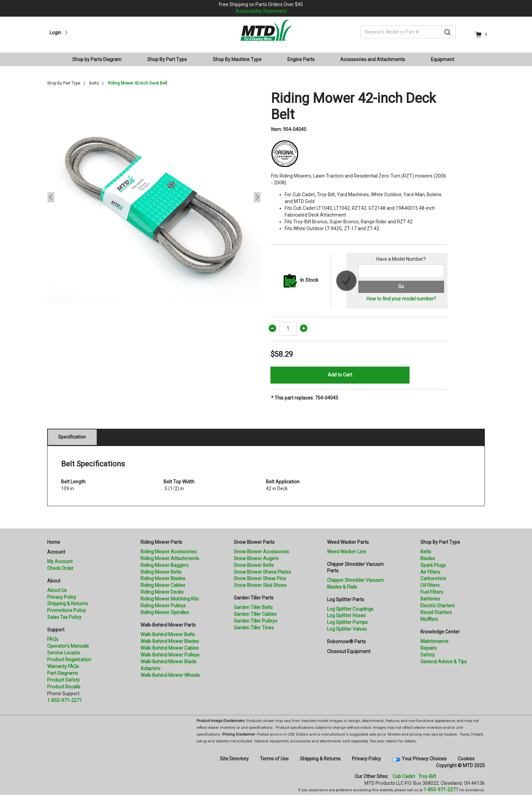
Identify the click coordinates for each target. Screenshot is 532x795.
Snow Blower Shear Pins (260, 578)
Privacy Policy (62, 597)
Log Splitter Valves (347, 629)
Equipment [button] (443, 59)
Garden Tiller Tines (254, 628)
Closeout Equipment (349, 651)
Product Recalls (64, 687)
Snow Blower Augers (256, 558)
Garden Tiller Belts (253, 607)
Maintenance (434, 641)
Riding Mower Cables (163, 585)
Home (54, 542)
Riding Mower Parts (161, 542)
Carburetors (433, 578)
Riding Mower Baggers (165, 565)
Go (401, 286)
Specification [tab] (72, 437)
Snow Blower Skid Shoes (260, 585)
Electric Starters (438, 606)
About (54, 581)
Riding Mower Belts (161, 572)
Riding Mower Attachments (170, 558)
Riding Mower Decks (162, 592)
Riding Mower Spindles (165, 612)
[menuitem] (100, 59)
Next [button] (257, 197)
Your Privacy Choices (424, 759)
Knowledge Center (440, 632)
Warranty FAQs (63, 666)
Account (56, 552)
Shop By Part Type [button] (167, 59)
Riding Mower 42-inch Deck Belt (138, 83)
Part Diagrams (63, 673)
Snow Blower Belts (254, 565)
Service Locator (64, 653)
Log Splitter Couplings (350, 609)
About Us (57, 590)
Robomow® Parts (346, 642)
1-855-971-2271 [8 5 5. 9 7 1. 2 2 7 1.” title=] (65, 700)
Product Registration (69, 660)
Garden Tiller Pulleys (255, 621)
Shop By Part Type (64, 83)
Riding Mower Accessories (169, 552)
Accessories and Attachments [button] (373, 59)
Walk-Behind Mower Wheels (170, 675)
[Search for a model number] (401, 271)
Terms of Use (274, 759)
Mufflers (429, 619)
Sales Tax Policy (64, 617)
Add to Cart (340, 375)
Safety (428, 655)
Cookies (466, 759)
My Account (60, 561)
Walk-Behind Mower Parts (168, 625)
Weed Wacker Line (347, 552)
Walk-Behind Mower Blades (170, 641)
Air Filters (430, 572)
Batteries (430, 599)
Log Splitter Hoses (346, 615)
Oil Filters (430, 585)
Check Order (60, 568)
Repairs (429, 648)
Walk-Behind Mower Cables (170, 648)
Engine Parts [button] (301, 59)
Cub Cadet (404, 776)
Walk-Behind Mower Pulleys (170, 655)
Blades (428, 558)
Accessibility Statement (261, 11)
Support (56, 630)
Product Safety (63, 680)
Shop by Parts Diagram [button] (97, 59)
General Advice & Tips (444, 662)
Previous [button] (51, 197)
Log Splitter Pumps (347, 622)
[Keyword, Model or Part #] (408, 32)
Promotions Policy (66, 610)
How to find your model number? (401, 299)
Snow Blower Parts (254, 542)
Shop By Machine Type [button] (237, 59)
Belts (94, 83)
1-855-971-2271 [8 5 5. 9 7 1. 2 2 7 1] (441, 790)
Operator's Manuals (68, 646)
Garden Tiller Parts (254, 598)
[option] (154, 197)
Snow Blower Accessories (261, 552)
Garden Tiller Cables (255, 614)
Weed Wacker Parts (348, 542)
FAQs (53, 639)
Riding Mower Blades (163, 578)
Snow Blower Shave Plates (262, 572)
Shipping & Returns (68, 604)
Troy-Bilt (427, 776)
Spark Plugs (433, 565)
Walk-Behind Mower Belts (168, 634)
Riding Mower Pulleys (163, 606)
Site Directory (234, 759)
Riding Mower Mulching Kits (170, 599)
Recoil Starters (436, 612)
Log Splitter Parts (346, 599)
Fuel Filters (432, 592)
